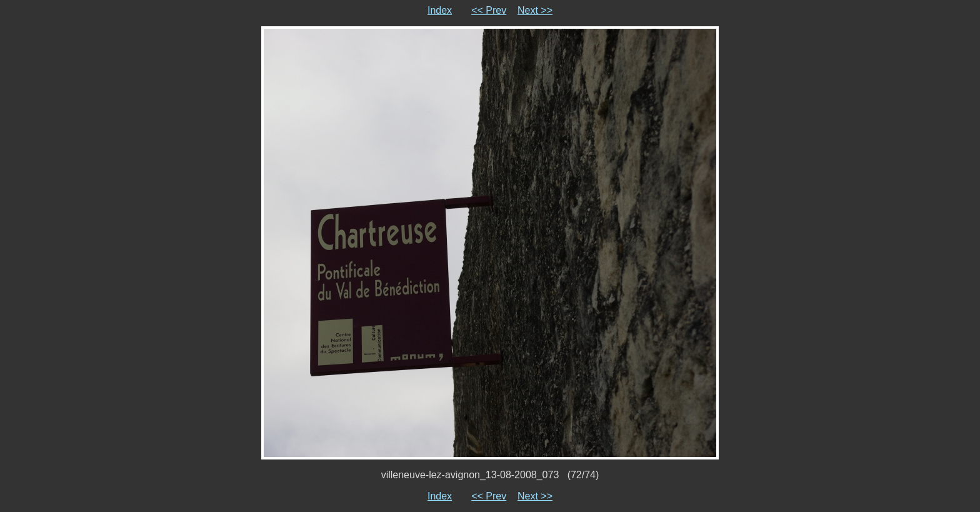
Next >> (535, 10)
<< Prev (489, 10)
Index (440, 10)
